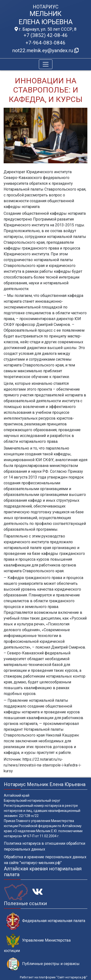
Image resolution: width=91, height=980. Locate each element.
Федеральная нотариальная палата (46, 921)
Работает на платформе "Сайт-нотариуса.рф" (54, 977)
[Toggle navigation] (46, 64)
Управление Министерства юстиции (37, 943)
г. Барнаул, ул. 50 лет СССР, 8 (45, 29)
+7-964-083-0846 (45, 43)
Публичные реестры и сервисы (43, 964)
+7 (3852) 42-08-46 (46, 35)
